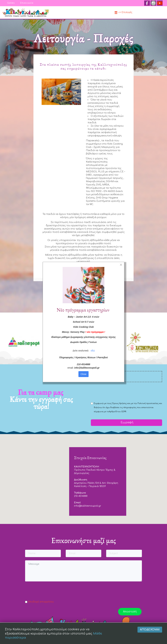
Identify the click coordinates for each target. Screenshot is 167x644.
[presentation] (116, 392)
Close (83, 377)
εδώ (93, 354)
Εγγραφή (127, 422)
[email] (126, 377)
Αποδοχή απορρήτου (41, 602)
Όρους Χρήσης (119, 403)
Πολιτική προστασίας (148, 403)
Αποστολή (130, 612)
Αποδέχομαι (150, 630)
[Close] (121, 268)
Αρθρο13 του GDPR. (118, 412)
